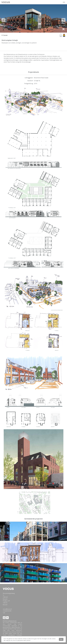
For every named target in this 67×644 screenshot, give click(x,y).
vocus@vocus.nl (7, 609)
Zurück (5, 35)
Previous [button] (2, 19)
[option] (33, 18)
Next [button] (62, 19)
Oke (61, 639)
